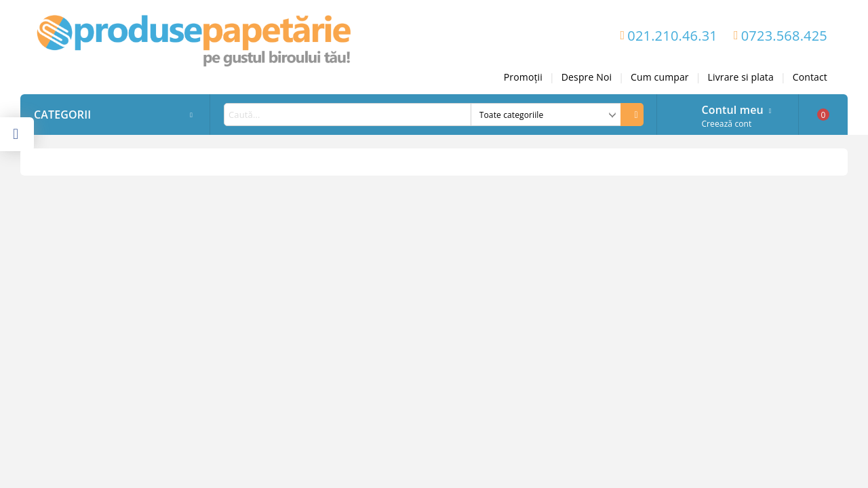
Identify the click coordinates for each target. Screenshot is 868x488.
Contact (810, 77)
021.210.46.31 (672, 36)
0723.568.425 (784, 36)
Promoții (523, 77)
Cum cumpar (660, 77)
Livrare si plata (741, 77)
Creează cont (726, 124)
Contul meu (732, 108)
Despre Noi (587, 77)
